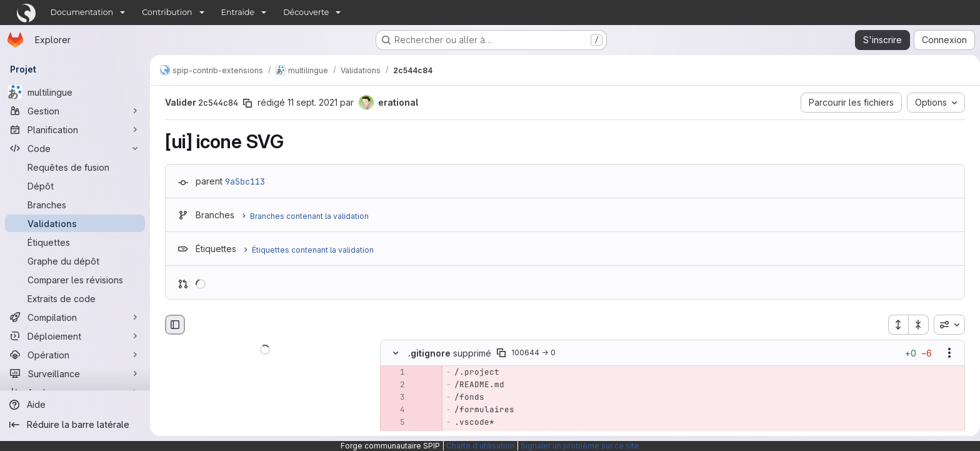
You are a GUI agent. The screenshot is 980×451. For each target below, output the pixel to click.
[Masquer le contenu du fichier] (393, 353)
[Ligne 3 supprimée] (392, 398)
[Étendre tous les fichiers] (896, 325)
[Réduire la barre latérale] (75, 425)
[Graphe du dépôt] (75, 261)
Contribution (167, 12)
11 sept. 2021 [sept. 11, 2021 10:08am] (310, 102)
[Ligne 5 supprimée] (392, 423)
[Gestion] (75, 111)
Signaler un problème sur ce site (580, 446)
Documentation (82, 12)
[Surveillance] (75, 373)
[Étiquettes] (75, 242)
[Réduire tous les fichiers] (916, 325)
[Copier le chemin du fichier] (499, 353)
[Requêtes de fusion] (75, 167)
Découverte (306, 12)
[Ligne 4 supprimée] (392, 410)
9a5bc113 (242, 181)
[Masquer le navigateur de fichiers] (172, 325)
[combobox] (947, 325)
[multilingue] (75, 92)
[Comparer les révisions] (75, 280)
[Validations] (75, 223)
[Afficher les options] (947, 353)
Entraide (238, 12)
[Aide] (75, 405)
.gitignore (427, 353)
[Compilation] (75, 317)
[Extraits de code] (75, 298)
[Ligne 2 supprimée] (392, 385)
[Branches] (75, 205)
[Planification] (75, 129)
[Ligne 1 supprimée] (392, 373)
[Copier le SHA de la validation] (245, 103)
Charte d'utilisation (480, 446)
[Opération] (75, 355)
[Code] (75, 148)
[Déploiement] (75, 336)
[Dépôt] (75, 186)
